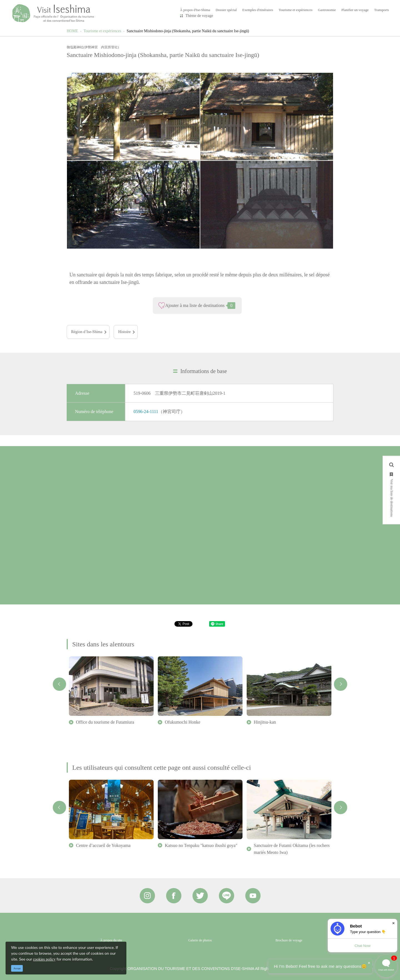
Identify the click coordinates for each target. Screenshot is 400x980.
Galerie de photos (200, 940)
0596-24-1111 (146, 412)
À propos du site (111, 940)
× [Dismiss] (393, 923)
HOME (72, 31)
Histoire (124, 332)
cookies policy (44, 959)
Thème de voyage (199, 16)
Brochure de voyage (289, 940)
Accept (17, 968)
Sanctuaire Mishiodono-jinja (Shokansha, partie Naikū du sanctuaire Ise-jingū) (188, 31)
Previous (59, 684)
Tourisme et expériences (102, 31)
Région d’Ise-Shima (87, 332)
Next (341, 684)
